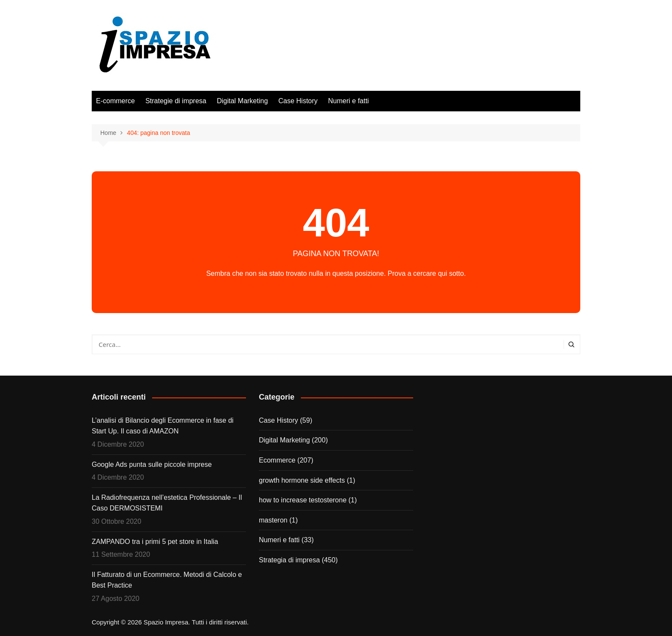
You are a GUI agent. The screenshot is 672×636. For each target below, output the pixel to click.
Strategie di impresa (176, 101)
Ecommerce (277, 460)
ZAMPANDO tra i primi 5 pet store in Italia (155, 542)
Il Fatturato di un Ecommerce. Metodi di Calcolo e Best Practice (167, 580)
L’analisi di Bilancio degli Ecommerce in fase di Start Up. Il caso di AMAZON (163, 426)
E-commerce (115, 101)
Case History (298, 101)
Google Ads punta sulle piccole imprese (152, 464)
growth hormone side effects (302, 480)
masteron (273, 520)
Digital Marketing (242, 101)
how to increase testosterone (303, 500)
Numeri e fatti (349, 101)
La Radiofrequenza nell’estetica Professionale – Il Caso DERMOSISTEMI (167, 503)
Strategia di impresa (289, 560)
